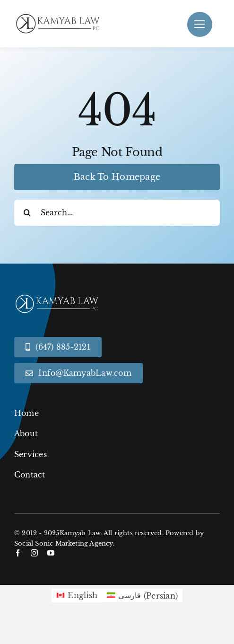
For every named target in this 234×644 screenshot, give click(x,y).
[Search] (27, 213)
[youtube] (51, 553)
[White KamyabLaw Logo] (61, 296)
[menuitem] (77, 596)
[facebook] (18, 553)
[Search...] (117, 213)
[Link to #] (200, 24)
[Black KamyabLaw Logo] (61, 16)
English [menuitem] (82, 595)
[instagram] (34, 553)
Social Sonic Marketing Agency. (64, 543)
